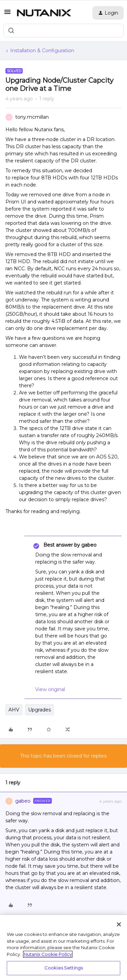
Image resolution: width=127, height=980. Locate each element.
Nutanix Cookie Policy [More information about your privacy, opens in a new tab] (48, 954)
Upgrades (39, 710)
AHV (14, 710)
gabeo (23, 801)
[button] (7, 14)
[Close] (119, 924)
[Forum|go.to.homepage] (44, 13)
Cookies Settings (63, 968)
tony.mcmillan (32, 117)
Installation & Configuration (42, 51)
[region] (63, 947)
